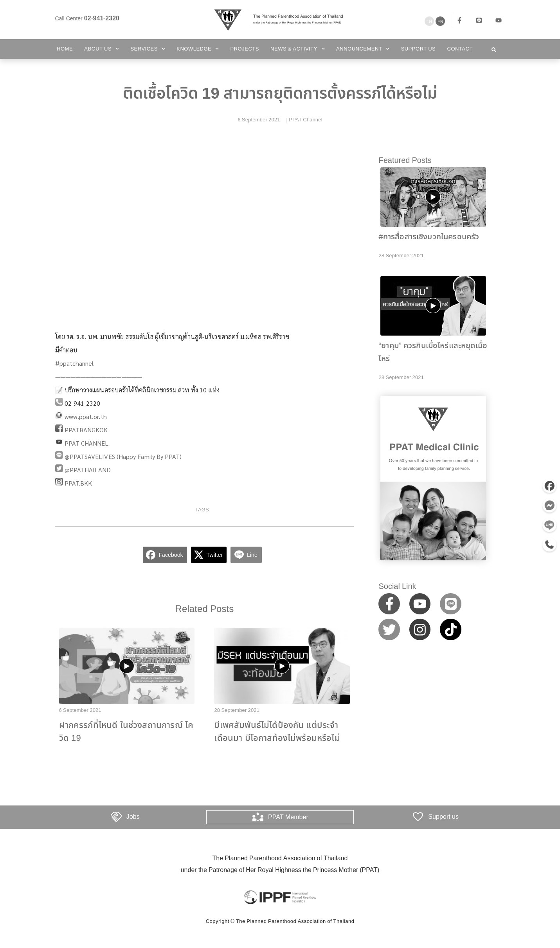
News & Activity (298, 49)
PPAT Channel (305, 120)
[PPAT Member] (258, 817)
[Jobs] (116, 817)
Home (65, 49)
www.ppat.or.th (86, 416)
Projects (245, 49)
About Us (102, 49)
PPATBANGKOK (86, 430)
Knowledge (198, 49)
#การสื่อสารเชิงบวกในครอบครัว (429, 237)
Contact (460, 49)
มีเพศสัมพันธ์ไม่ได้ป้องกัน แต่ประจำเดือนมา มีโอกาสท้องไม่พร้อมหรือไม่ (277, 732)
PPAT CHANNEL (87, 443)
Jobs (133, 817)
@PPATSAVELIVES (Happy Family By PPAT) (123, 456)
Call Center (87, 19)
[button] (494, 50)
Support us (419, 49)
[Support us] (418, 817)
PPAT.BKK (78, 483)
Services (148, 49)
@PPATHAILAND (88, 470)
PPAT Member (288, 817)
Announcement (363, 49)
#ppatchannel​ (75, 363)
